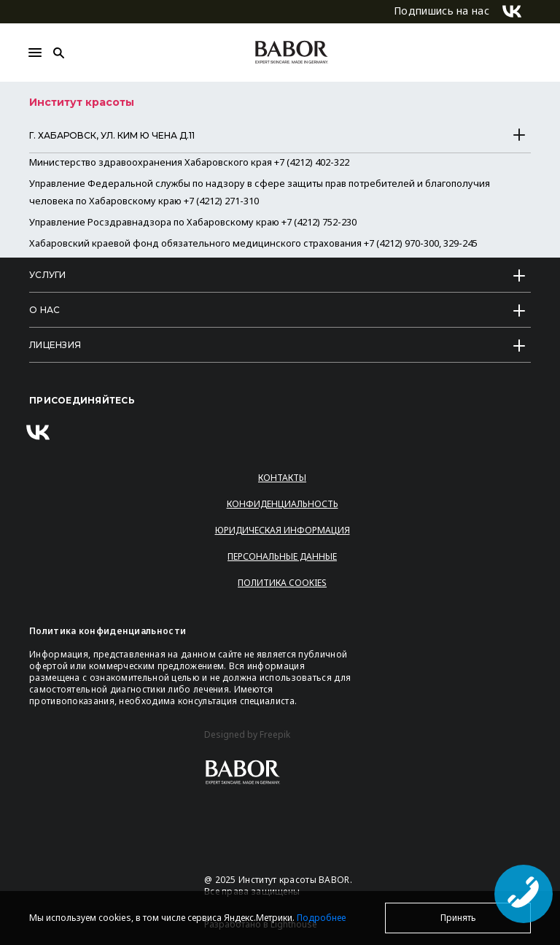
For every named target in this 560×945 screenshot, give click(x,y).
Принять (458, 918)
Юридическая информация (283, 530)
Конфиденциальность (283, 504)
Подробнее (321, 918)
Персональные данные (282, 556)
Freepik (275, 735)
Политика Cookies (282, 583)
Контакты (282, 478)
